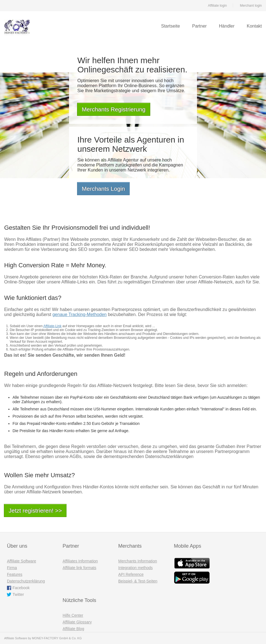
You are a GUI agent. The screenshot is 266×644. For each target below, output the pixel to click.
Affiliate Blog (73, 629)
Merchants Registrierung (114, 109)
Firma (12, 568)
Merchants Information (138, 561)
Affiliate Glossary (77, 622)
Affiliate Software (22, 561)
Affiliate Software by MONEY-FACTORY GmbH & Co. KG (43, 638)
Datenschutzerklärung (26, 581)
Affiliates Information (80, 561)
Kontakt (254, 26)
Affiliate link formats (79, 568)
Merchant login (251, 6)
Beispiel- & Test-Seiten (138, 581)
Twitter (18, 594)
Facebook (21, 588)
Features (15, 574)
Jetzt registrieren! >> (35, 510)
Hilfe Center (73, 615)
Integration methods (136, 568)
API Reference (131, 574)
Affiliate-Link (52, 326)
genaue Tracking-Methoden (79, 314)
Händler (227, 26)
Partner (199, 26)
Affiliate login (217, 6)
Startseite (171, 26)
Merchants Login (103, 189)
